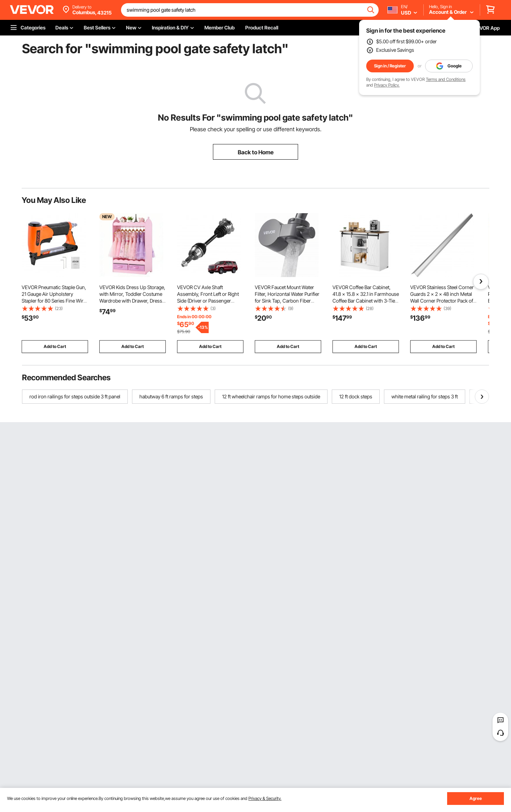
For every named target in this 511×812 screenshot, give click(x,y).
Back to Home (256, 152)
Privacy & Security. (265, 798)
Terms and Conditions (446, 79)
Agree (476, 798)
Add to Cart (55, 346)
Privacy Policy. (387, 85)
